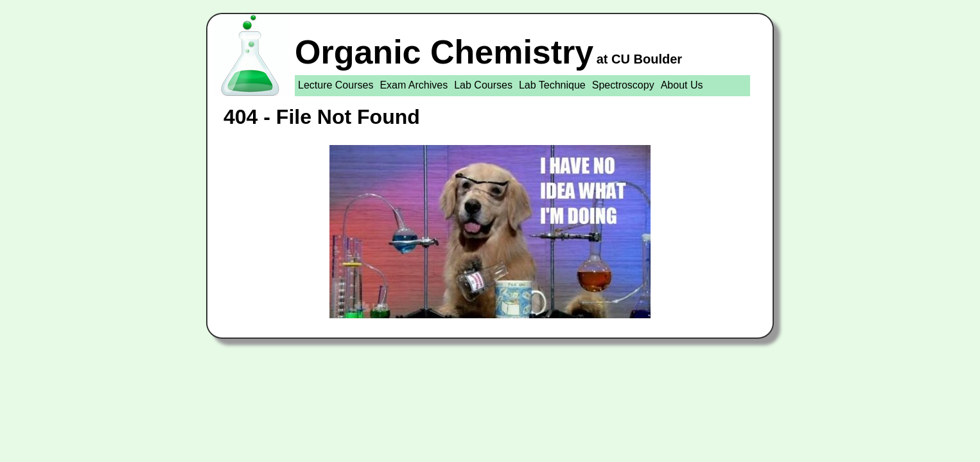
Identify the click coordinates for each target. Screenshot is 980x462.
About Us (682, 85)
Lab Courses (483, 85)
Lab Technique (552, 85)
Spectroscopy (623, 85)
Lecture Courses (336, 85)
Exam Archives (414, 85)
